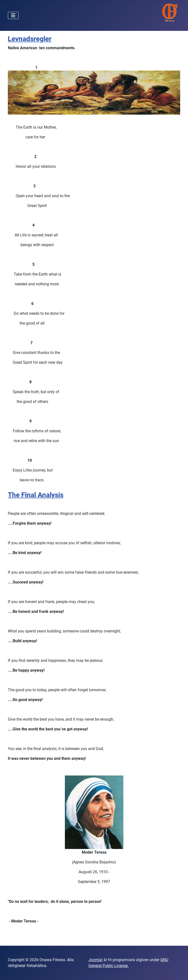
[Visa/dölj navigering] (13, 15)
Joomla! (95, 960)
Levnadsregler (30, 39)
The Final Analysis (36, 495)
